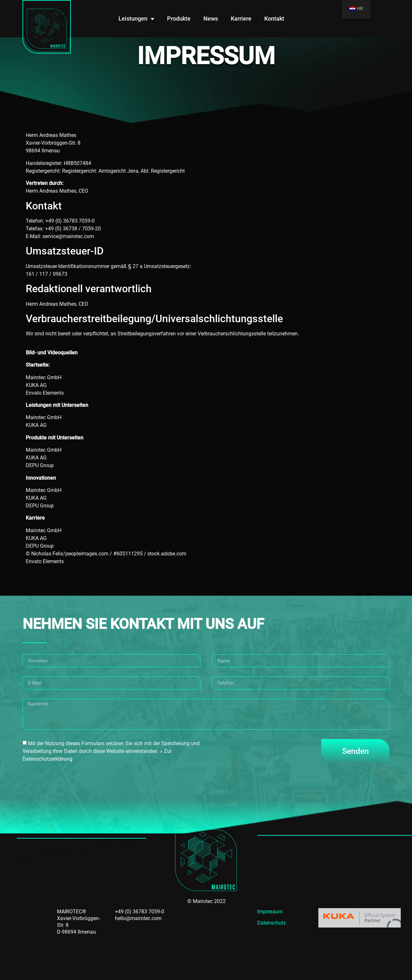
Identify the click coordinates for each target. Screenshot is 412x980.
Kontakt (274, 19)
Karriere (241, 19)
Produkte (179, 19)
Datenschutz (272, 923)
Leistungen (136, 19)
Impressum (270, 912)
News (211, 19)
